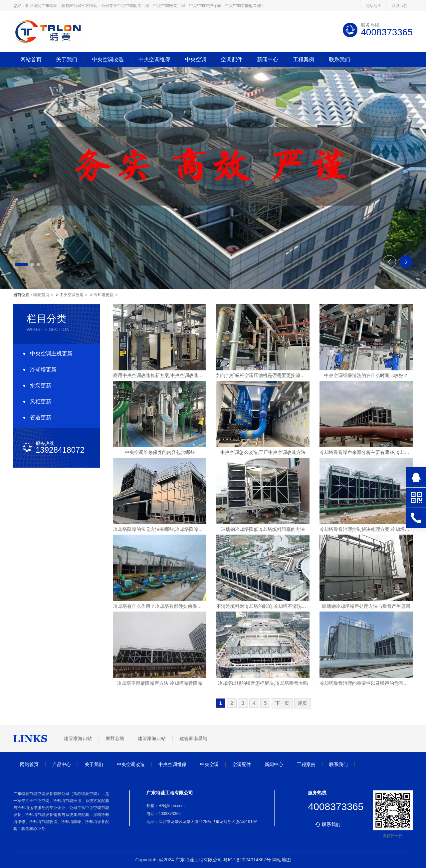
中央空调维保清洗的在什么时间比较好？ (366, 375)
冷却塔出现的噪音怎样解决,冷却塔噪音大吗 (263, 683)
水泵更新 (41, 386)
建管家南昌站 (193, 738)
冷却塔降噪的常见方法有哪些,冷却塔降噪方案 (160, 529)
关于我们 (67, 60)
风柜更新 (41, 402)
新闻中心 (268, 60)
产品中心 (62, 764)
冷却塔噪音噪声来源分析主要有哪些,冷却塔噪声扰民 (366, 452)
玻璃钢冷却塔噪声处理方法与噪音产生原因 (366, 606)
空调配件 (232, 60)
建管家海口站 (78, 738)
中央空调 (196, 60)
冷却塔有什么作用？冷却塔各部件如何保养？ (160, 606)
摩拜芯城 (115, 738)
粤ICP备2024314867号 (247, 860)
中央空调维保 (154, 60)
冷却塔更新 (104, 295)
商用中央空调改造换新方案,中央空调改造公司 (160, 375)
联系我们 (400, 6)
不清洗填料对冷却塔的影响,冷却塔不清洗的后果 (263, 606)
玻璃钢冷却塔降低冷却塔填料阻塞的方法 (263, 529)
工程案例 (304, 60)
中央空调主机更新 (51, 354)
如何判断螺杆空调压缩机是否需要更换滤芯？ (263, 375)
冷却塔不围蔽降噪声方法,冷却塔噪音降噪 (160, 683)
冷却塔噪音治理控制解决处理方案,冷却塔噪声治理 (366, 529)
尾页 (303, 703)
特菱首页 (41, 295)
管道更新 (41, 418)
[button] (21, 264)
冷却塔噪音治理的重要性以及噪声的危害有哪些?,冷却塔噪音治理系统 (366, 683)
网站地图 (373, 6)
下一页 (282, 703)
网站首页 (31, 60)
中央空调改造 (108, 60)
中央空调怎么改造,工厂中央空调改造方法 (263, 452)
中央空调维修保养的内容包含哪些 (160, 452)
